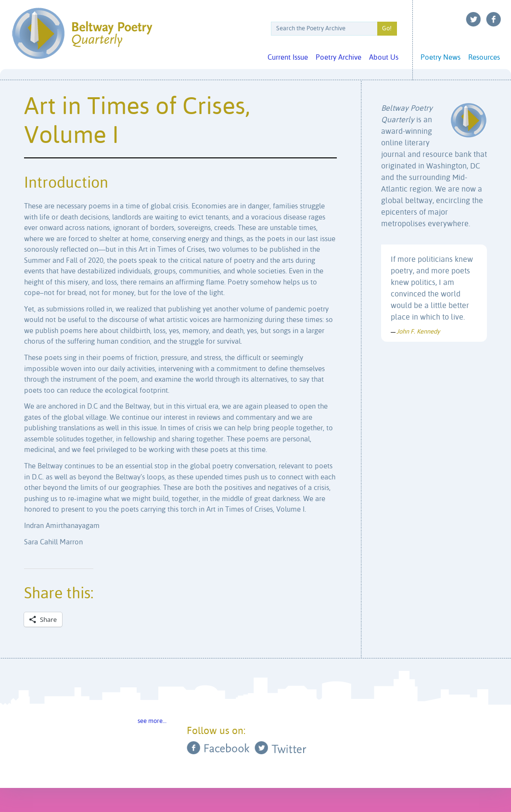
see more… (152, 721)
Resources (484, 58)
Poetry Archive (339, 58)
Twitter (473, 19)
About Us (384, 58)
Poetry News (441, 58)
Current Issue (288, 58)
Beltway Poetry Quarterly (82, 33)
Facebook (494, 19)
